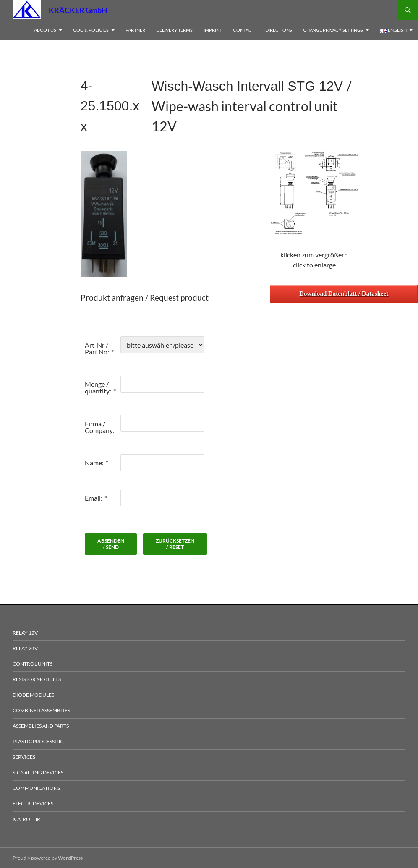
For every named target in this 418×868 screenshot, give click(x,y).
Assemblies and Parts (41, 726)
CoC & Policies (91, 30)
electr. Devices (33, 804)
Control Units (33, 664)
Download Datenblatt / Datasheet (344, 294)
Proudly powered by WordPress (48, 858)
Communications (36, 788)
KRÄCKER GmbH (78, 10)
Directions (279, 30)
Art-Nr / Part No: (97, 348)
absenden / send (111, 544)
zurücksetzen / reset (175, 544)
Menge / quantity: (98, 387)
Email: (94, 498)
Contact (244, 30)
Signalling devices (38, 772)
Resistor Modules (37, 679)
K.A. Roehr (26, 819)
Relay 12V (25, 633)
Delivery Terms (174, 30)
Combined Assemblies (41, 710)
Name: (94, 463)
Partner (135, 30)
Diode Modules (33, 695)
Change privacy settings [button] (333, 30)
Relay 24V (25, 648)
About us (45, 30)
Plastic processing (38, 741)
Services (24, 757)
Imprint (213, 30)
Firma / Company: (100, 427)
